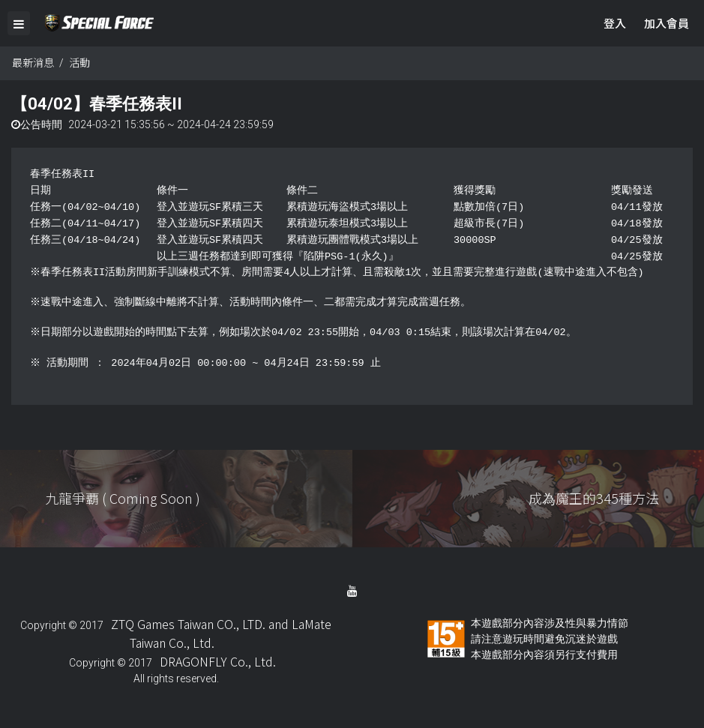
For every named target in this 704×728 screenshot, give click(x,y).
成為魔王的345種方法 (594, 498)
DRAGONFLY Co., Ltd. (218, 661)
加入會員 (667, 23)
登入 (615, 23)
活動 (79, 62)
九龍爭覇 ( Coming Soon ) (123, 498)
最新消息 (33, 62)
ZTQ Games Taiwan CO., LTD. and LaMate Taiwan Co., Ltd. (221, 633)
